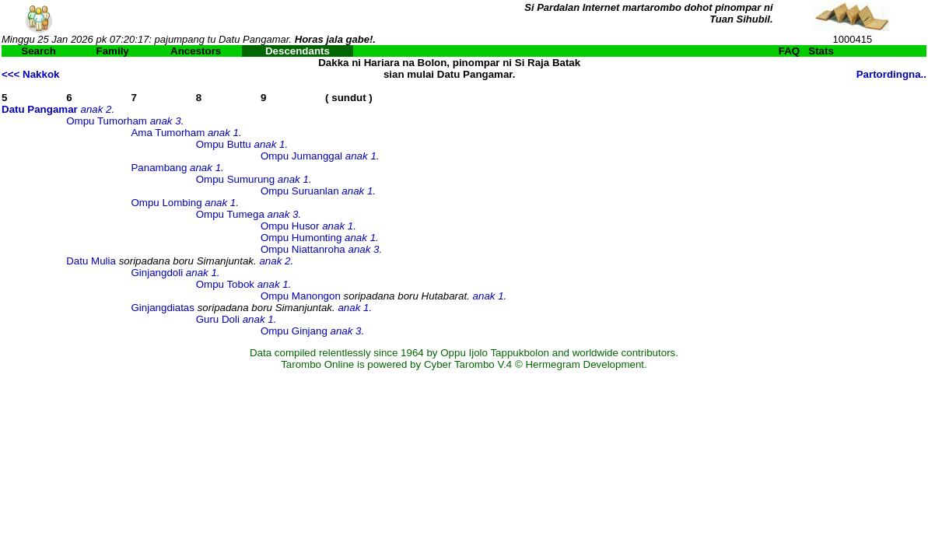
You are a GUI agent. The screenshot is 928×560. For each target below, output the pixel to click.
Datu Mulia (91, 261)
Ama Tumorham (168, 133)
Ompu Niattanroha (303, 249)
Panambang (159, 168)
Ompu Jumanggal (301, 156)
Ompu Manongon (301, 296)
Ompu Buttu (224, 144)
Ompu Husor (290, 226)
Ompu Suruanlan (300, 191)
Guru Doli (218, 319)
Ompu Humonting (301, 238)
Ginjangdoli (157, 273)
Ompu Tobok (225, 284)
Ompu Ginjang (294, 331)
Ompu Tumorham (107, 121)
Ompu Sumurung (236, 179)
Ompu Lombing (166, 203)
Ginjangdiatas (163, 308)
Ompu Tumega (230, 214)
